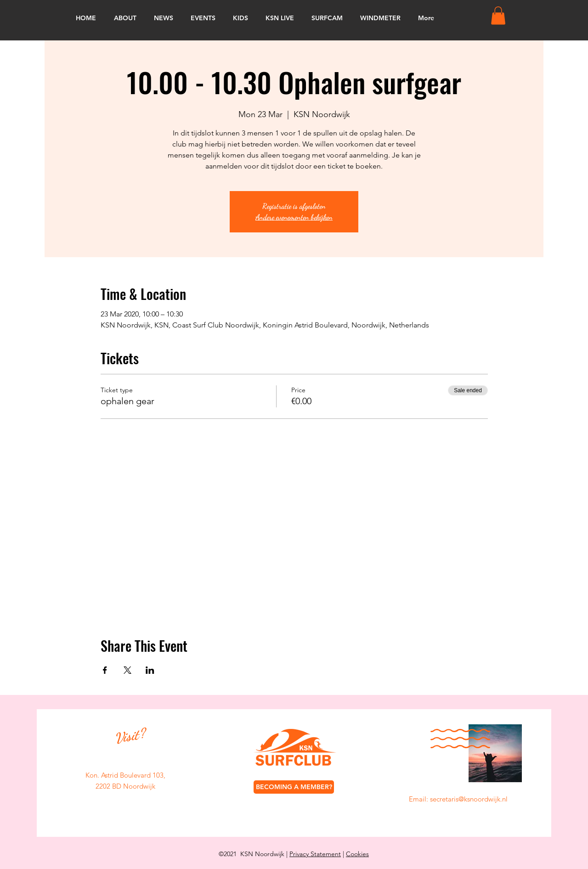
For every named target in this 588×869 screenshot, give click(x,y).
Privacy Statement (315, 854)
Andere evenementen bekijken (294, 217)
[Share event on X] (127, 670)
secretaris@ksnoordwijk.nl (469, 799)
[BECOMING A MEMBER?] (294, 787)
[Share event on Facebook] (105, 670)
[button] (498, 15)
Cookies (357, 854)
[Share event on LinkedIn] (150, 670)
